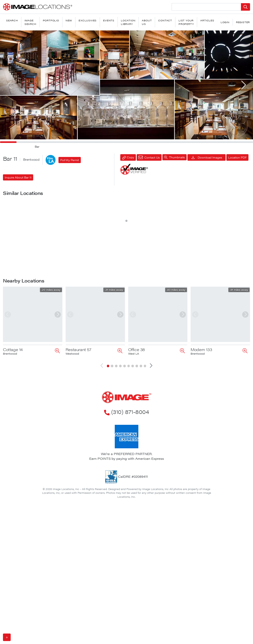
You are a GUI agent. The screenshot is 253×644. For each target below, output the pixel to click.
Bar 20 (72, 409)
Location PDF (237, 157)
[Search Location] (206, 7)
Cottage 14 (13, 495)
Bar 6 (133, 262)
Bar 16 (9, 336)
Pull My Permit (70, 160)
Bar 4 (71, 336)
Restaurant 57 (78, 495)
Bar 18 (9, 409)
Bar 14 (196, 262)
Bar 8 (71, 262)
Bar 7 (8, 262)
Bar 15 (196, 336)
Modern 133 (201, 495)
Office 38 (137, 495)
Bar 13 (134, 336)
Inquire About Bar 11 (18, 177)
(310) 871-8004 (126, 557)
